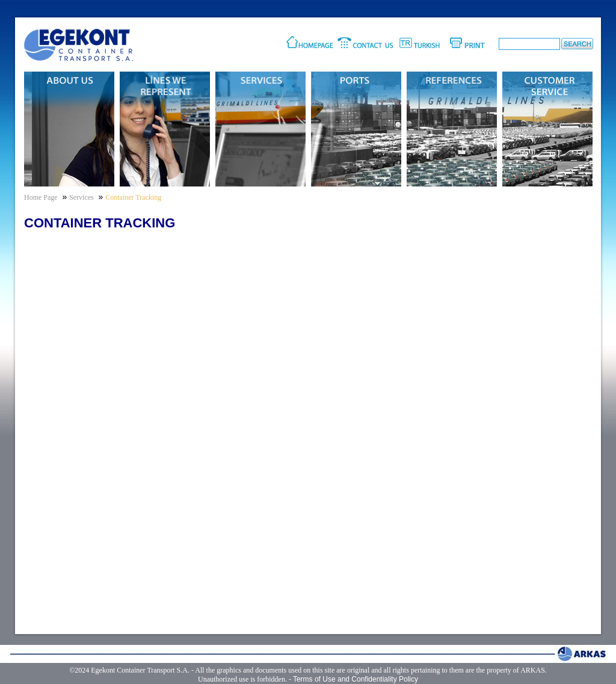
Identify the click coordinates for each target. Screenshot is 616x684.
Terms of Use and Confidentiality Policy (356, 679)
